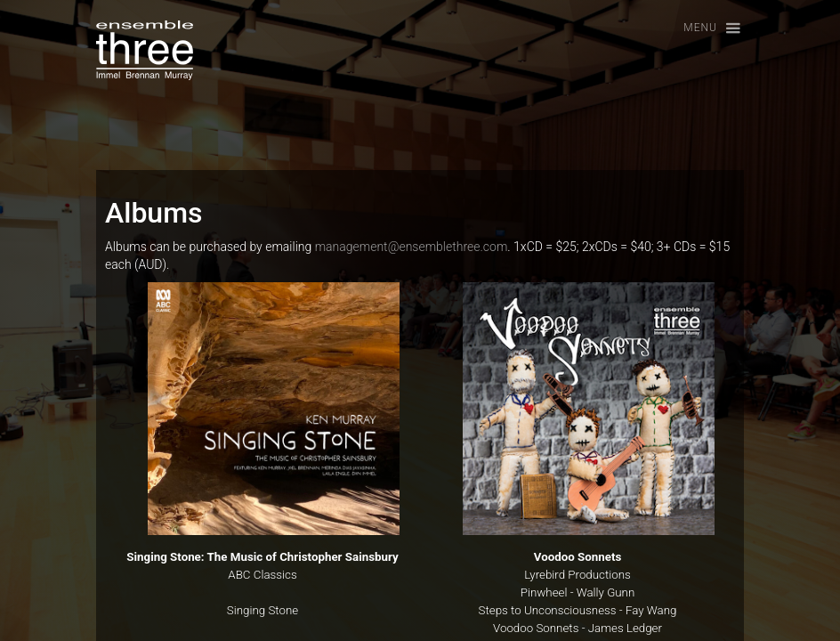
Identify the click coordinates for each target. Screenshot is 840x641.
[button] (704, 29)
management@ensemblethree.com (412, 247)
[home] (145, 50)
